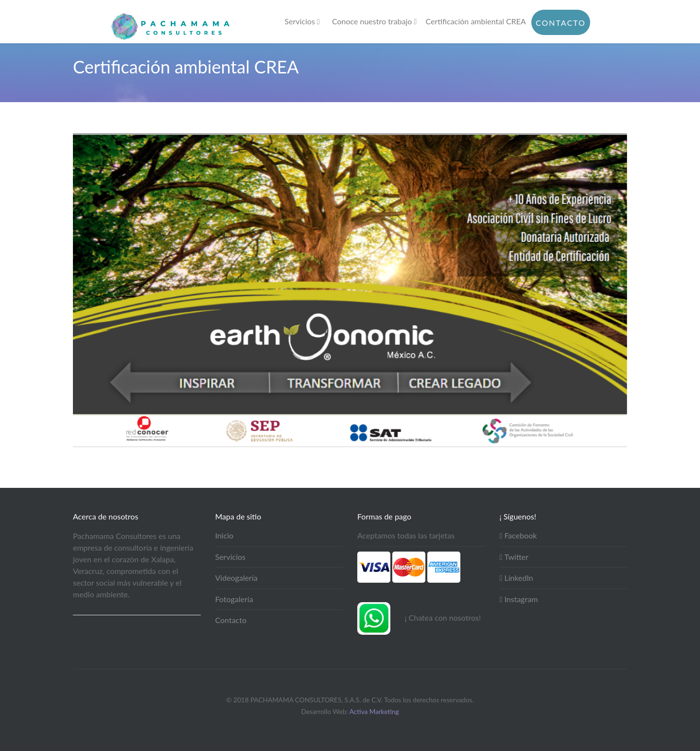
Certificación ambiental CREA (476, 21)
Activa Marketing (374, 712)
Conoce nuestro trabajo (374, 21)
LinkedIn (516, 578)
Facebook (518, 535)
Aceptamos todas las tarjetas (406, 535)
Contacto (561, 23)
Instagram (519, 599)
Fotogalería (234, 599)
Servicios (302, 21)
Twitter (514, 557)
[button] (114, 295)
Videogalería (236, 578)
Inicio (225, 535)
